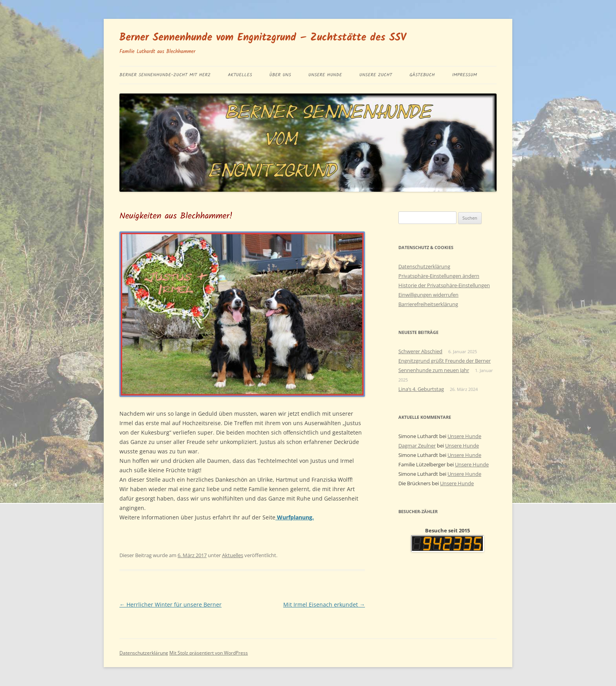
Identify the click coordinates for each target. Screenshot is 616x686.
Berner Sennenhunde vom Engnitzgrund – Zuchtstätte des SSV (263, 38)
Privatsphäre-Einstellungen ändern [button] (439, 276)
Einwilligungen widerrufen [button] (428, 295)
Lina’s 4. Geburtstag (421, 389)
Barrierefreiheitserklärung (428, 304)
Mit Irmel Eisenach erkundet (324, 604)
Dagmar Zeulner (417, 446)
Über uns (280, 75)
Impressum (465, 75)
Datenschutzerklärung (424, 266)
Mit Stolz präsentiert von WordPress (209, 653)
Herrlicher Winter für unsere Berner (170, 604)
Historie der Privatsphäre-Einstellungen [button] (444, 285)
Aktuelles (240, 75)
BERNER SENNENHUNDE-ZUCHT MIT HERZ (165, 75)
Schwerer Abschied (420, 351)
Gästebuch (422, 75)
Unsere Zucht (376, 75)
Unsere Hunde (325, 75)
